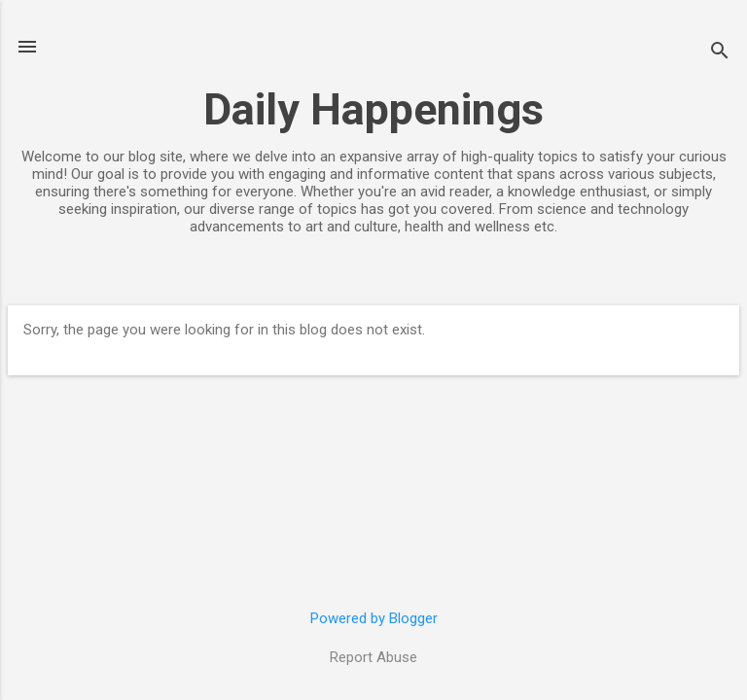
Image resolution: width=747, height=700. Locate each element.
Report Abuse (373, 657)
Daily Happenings (373, 109)
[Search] (720, 53)
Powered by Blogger (374, 618)
